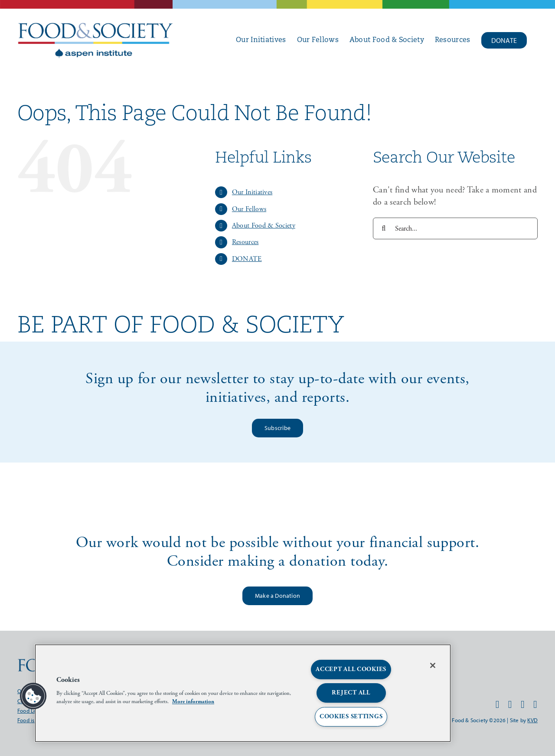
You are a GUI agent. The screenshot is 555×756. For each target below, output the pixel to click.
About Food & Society (264, 226)
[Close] (433, 665)
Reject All (351, 693)
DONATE (247, 259)
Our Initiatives (252, 192)
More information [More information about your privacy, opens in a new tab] (193, 702)
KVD (532, 720)
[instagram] (510, 704)
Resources (245, 242)
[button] (33, 696)
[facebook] (498, 704)
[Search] (384, 228)
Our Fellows (249, 209)
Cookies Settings (351, 717)
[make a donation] (277, 596)
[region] (243, 693)
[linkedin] (535, 704)
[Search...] (455, 228)
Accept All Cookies (351, 669)
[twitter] (523, 704)
